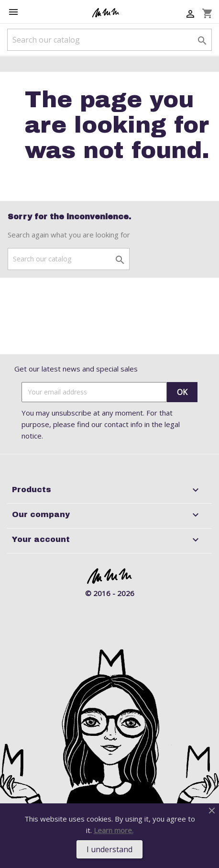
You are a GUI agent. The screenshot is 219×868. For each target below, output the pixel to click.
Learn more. (114, 830)
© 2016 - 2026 (110, 593)
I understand (109, 849)
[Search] (109, 40)
